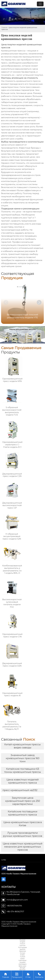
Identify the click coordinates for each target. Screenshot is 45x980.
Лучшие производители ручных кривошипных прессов (23, 834)
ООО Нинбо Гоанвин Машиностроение (19, 922)
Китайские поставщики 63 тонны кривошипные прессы (23, 770)
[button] (39, 302)
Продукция (17, 975)
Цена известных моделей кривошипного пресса (23, 781)
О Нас (28, 975)
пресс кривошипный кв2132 (20, 790)
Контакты (39, 975)
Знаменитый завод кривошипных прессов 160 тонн (23, 758)
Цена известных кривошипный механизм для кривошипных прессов (23, 847)
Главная (4, 27)
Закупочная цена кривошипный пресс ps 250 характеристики (23, 801)
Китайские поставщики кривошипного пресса (23, 813)
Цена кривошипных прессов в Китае (23, 824)
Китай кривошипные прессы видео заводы (22, 746)
